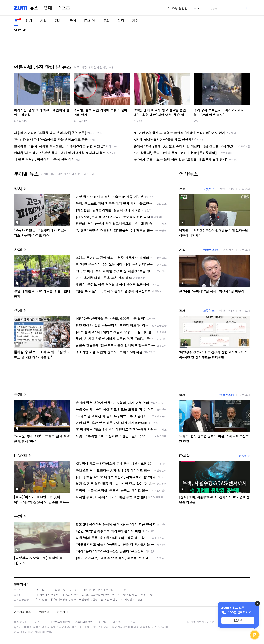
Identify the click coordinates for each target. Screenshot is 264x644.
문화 (106, 21)
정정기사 (20, 584)
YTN (196, 121)
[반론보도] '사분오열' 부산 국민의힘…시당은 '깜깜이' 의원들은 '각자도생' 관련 (81, 590)
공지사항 (103, 622)
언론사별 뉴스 (22, 612)
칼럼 (121, 21)
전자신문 (245, 456)
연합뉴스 (228, 250)
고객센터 (118, 622)
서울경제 (139, 121)
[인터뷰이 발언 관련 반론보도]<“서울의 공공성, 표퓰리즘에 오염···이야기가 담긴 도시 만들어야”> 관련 (95, 595)
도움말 (131, 622)
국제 (73, 21)
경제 (58, 21)
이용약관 (40, 622)
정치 (29, 21)
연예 (48, 8)
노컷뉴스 (209, 189)
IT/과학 (90, 21)
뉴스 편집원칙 (22, 622)
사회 (44, 21)
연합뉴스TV (20, 121)
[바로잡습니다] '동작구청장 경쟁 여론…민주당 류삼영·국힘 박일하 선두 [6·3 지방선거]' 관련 (89, 599)
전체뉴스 (44, 612)
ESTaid (20, 632)
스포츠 (64, 8)
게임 (136, 21)
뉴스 (34, 8)
